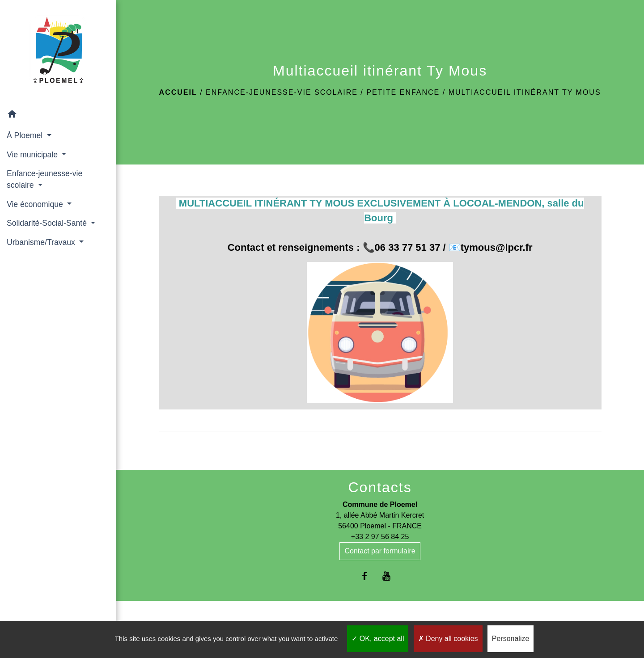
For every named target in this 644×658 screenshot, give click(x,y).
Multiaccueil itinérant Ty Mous (525, 92)
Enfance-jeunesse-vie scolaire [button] (44, 179)
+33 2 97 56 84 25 (380, 537)
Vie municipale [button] (33, 155)
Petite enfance (403, 92)
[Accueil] (58, 52)
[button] (58, 116)
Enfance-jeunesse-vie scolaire (282, 92)
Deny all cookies (448, 639)
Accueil (178, 92)
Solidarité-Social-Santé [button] (48, 223)
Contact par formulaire (380, 551)
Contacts (380, 487)
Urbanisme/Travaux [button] (42, 242)
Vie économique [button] (36, 204)
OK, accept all (378, 639)
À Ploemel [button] (26, 135)
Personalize (511, 639)
